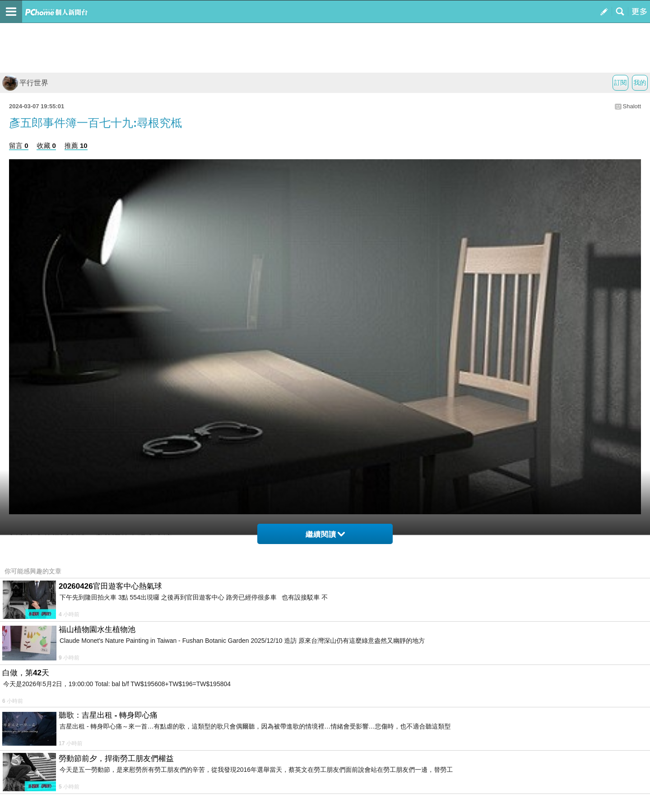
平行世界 (25, 83)
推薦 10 (76, 145)
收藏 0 (46, 145)
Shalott (632, 106)
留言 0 (19, 145)
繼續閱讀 (325, 534)
